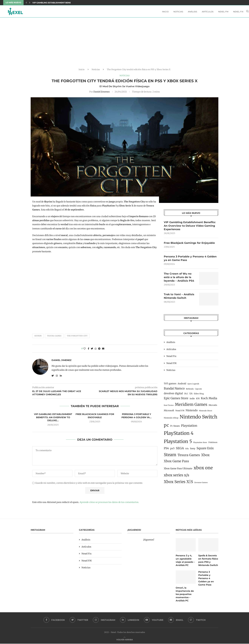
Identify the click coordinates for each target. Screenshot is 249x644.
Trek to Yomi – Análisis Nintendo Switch (179, 297)
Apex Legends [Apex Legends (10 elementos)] (193, 385)
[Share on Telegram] (99, 349)
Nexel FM (223, 12)
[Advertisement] (125, 45)
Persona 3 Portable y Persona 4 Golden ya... (137, 417)
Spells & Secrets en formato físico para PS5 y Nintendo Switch (208, 561)
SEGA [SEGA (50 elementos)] (180, 450)
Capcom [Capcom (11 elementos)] (198, 390)
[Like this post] (85, 349)
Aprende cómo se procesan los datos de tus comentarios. (109, 503)
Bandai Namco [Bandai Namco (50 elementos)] (174, 390)
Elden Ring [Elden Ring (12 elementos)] (199, 395)
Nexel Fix (238, 12)
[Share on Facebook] (88, 349)
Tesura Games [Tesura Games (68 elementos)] (189, 456)
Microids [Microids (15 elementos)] (213, 406)
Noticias (178, 12)
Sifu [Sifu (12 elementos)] (187, 450)
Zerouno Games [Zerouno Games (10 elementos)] (201, 484)
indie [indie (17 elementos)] (192, 400)
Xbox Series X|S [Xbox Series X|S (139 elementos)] (178, 483)
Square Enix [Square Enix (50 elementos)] (205, 450)
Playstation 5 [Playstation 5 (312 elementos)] (178, 443)
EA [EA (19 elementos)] (191, 395)
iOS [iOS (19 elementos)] (198, 400)
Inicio (165, 12)
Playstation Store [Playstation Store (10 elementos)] (200, 444)
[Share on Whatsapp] (96, 349)
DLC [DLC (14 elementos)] (186, 395)
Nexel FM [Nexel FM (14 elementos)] (180, 412)
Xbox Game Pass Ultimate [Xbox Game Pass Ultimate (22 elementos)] (178, 470)
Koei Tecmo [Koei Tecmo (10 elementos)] (169, 407)
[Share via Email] (103, 349)
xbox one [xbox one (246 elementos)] (203, 469)
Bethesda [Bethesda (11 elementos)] (190, 390)
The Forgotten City (77, 337)
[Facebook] (54, 620)
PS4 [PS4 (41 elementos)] (166, 450)
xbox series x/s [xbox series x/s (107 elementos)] (176, 476)
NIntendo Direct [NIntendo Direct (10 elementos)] (206, 412)
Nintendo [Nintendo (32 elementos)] (192, 412)
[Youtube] (154, 620)
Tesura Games (54, 337)
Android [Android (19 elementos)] (182, 385)
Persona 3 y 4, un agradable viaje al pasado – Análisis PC (185, 561)
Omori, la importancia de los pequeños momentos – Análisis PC (185, 595)
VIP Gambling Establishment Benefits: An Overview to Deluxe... (68, 3)
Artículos (208, 12)
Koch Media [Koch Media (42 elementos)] (209, 400)
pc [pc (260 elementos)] (166, 426)
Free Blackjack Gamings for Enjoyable (95, 417)
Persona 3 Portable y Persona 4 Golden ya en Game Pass (190, 259)
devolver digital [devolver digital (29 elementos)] (173, 395)
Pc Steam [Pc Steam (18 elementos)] (175, 427)
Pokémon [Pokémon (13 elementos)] (213, 444)
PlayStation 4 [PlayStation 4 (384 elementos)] (179, 434)
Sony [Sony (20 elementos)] (193, 450)
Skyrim (38, 337)
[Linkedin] (130, 620)
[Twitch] (197, 620)
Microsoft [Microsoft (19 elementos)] (169, 412)
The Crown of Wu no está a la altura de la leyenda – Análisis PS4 (179, 278)
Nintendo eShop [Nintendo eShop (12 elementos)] (171, 419)
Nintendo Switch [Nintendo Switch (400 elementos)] (198, 418)
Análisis (192, 12)
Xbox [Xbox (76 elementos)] (205, 456)
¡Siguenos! (149, 540)
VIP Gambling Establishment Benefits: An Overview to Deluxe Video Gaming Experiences (190, 227)
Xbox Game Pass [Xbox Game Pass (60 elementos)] (176, 462)
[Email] (176, 620)
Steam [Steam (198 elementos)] (170, 456)
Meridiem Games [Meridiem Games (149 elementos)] (191, 406)
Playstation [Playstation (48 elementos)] (189, 427)
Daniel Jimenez (102, 92)
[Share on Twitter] (92, 349)
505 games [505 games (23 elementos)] (170, 385)
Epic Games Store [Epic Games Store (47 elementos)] (176, 399)
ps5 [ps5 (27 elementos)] (172, 450)
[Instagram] (104, 620)
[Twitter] (79, 620)
